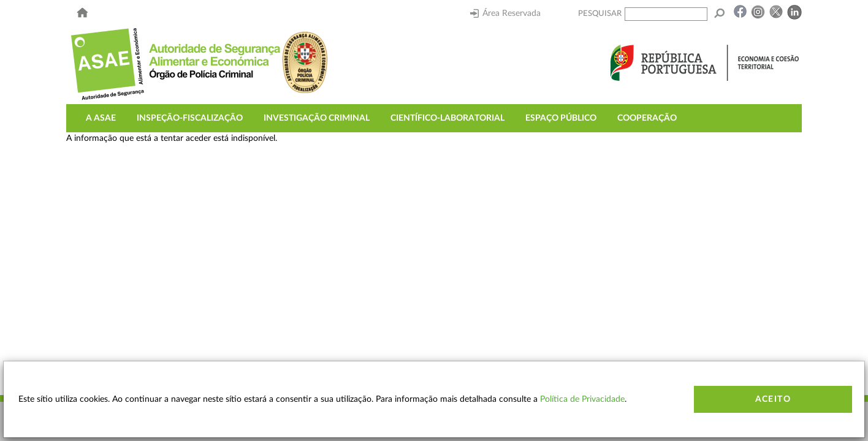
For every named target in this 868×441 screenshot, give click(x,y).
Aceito (773, 399)
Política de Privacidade (582, 399)
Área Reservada (505, 13)
